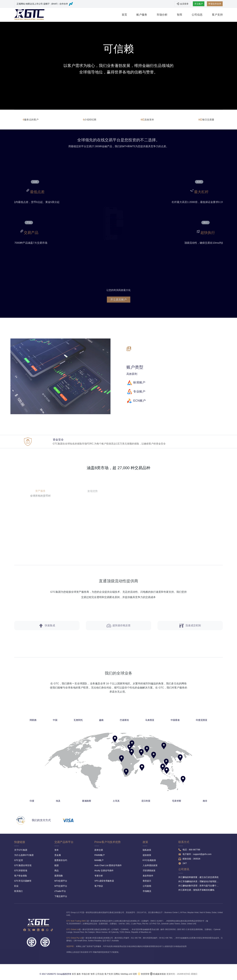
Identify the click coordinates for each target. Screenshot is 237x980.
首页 (124, 15)
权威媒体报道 (159, 974)
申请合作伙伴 (215, 4)
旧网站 (117, 974)
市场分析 (162, 15)
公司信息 (197, 15)
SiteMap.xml (126, 974)
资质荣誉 (145, 974)
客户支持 (217, 15)
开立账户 (199, 4)
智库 (180, 15)
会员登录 (182, 4)
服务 (79, 974)
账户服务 (142, 15)
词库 (135, 974)
